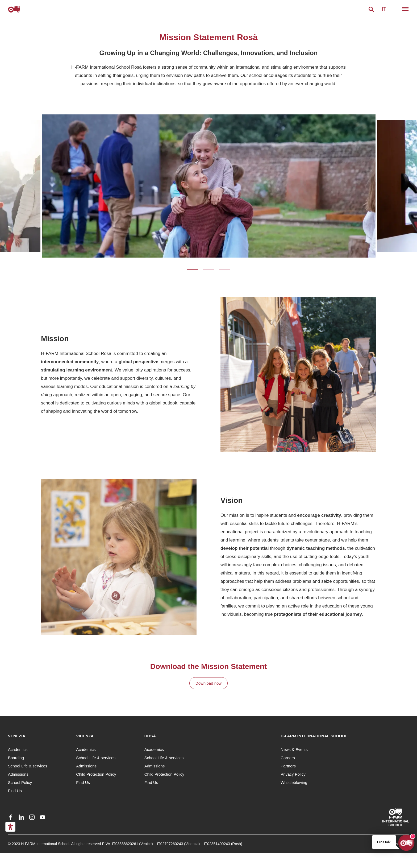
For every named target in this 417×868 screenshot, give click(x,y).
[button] (371, 9)
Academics (18, 749)
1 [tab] (193, 269)
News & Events (294, 749)
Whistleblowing (294, 782)
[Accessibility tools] (10, 827)
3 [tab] (224, 269)
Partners (288, 766)
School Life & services (28, 766)
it (384, 9)
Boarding (16, 758)
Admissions (18, 774)
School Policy (20, 782)
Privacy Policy (293, 774)
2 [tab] (208, 269)
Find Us (15, 791)
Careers (288, 758)
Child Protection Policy (96, 774)
